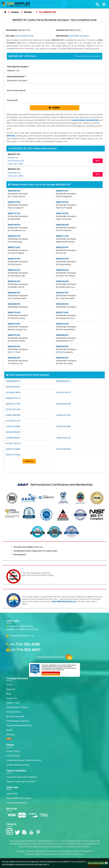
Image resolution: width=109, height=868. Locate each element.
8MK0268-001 (14, 304)
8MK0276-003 (62, 324)
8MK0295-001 (14, 346)
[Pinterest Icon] (39, 832)
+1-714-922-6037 (26, 650)
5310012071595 (13, 409)
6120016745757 (63, 392)
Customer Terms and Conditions (22, 777)
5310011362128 (13, 443)
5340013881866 (13, 415)
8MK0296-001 (62, 346)
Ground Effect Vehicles (17, 707)
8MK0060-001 (14, 191)
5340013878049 (63, 426)
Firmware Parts (14, 712)
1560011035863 (13, 426)
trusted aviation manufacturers (85, 120)
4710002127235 (13, 421)
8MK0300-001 (14, 358)
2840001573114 (13, 398)
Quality (10, 730)
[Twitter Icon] (18, 832)
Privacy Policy (13, 751)
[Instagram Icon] (10, 831)
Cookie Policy (13, 756)
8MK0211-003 (62, 236)
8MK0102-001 (62, 202)
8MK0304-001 (62, 358)
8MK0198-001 (14, 225)
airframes (11, 136)
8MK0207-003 (14, 236)
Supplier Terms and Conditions (21, 781)
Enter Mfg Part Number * (18, 67)
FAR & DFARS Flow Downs (19, 798)
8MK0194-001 (62, 213)
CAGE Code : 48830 (15, 164)
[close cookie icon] (106, 863)
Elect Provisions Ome (24, 36)
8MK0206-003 (62, 225)
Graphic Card (12, 703)
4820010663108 (63, 404)
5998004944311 (63, 381)
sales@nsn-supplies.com (22, 635)
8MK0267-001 (62, 293)
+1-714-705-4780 (25, 644)
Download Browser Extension (54, 657)
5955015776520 (13, 455)
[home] (5, 12)
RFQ (98, 161)
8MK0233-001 (14, 259)
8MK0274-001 (14, 324)
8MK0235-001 (14, 270)
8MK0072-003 (14, 202)
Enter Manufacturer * (16, 76)
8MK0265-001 (14, 281)
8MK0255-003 (62, 270)
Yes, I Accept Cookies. (96, 863)
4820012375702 (13, 404)
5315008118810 (13, 392)
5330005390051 (13, 438)
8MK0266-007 (14, 293)
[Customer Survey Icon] (51, 673)
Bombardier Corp (14, 173)
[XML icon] (9, 739)
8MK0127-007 (14, 213)
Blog (9, 694)
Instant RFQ (12, 794)
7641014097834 (63, 449)
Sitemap (10, 734)
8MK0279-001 (14, 335)
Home (9, 685)
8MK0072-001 (62, 191)
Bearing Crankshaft (15, 716)
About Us (11, 689)
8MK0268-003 (62, 304)
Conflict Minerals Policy (18, 765)
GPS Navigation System (18, 721)
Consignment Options (17, 803)
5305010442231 (13, 387)
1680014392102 (63, 438)
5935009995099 (13, 432)
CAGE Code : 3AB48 (16, 176)
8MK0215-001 (14, 247)
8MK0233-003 (62, 259)
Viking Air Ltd (13, 158)
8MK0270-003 (14, 312)
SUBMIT (54, 108)
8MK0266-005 (62, 281)
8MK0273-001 (62, 312)
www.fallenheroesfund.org (64, 601)
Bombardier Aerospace (29, 12)
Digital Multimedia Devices (19, 725)
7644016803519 (13, 381)
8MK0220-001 (62, 247)
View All (29, 461)
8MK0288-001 (62, 335)
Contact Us (12, 698)
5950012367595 (63, 415)
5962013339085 (13, 449)
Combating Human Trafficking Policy (24, 760)
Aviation (15, 12)
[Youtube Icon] (32, 832)
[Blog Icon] (25, 832)
